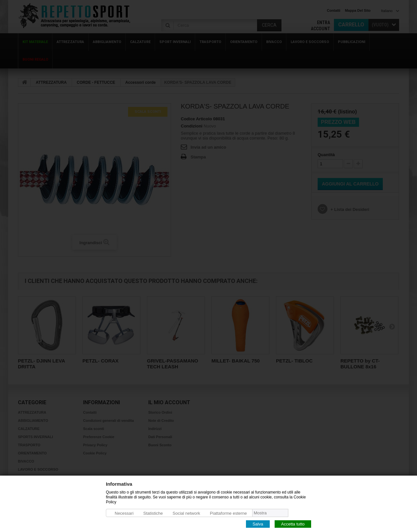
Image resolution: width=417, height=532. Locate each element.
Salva (258, 524)
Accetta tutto (293, 524)
